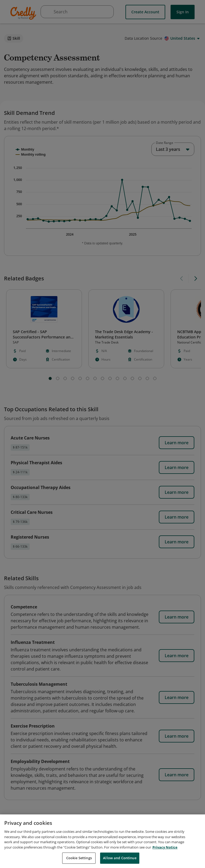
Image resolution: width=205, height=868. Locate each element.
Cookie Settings (79, 858)
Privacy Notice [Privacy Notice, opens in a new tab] (165, 847)
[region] (102, 841)
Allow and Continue (120, 858)
